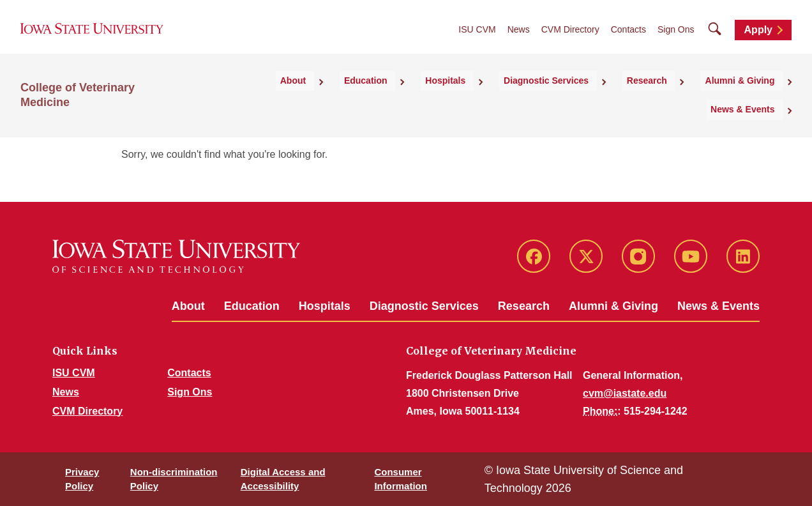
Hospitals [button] (402, 98)
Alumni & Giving (613, 306)
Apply (758, 39)
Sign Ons (676, 39)
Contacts (628, 39)
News (519, 39)
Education (252, 306)
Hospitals (325, 306)
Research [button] (578, 98)
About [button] (274, 98)
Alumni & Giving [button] (658, 98)
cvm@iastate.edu (625, 393)
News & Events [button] (751, 98)
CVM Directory (570, 39)
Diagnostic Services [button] (490, 98)
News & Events (718, 306)
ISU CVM (477, 39)
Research (524, 306)
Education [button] (335, 98)
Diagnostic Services (424, 306)
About (188, 306)
